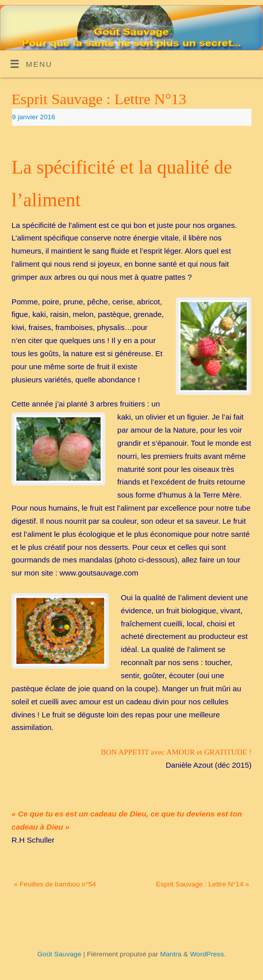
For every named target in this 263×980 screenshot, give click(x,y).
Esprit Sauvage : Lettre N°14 (203, 884)
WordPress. (208, 954)
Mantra (171, 954)
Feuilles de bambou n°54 (55, 884)
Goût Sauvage (59, 954)
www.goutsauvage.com (99, 573)
